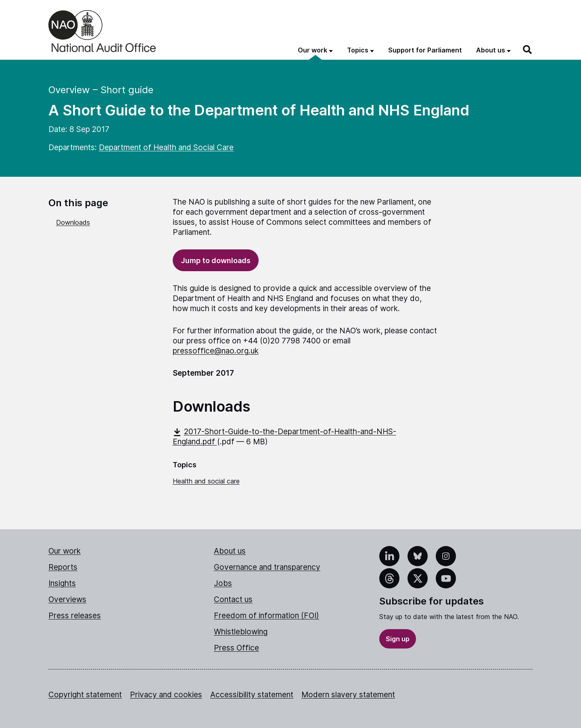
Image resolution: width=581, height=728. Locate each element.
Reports (63, 567)
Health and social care (206, 481)
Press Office (236, 648)
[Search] (528, 50)
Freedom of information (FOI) (266, 616)
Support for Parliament (425, 50)
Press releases (75, 616)
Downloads (73, 222)
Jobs (223, 583)
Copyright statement (85, 695)
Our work (65, 551)
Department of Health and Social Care (166, 147)
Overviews (67, 599)
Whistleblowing (241, 632)
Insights (62, 583)
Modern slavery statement (348, 695)
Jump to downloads (216, 260)
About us (230, 551)
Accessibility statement (252, 695)
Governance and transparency (267, 567)
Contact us (233, 599)
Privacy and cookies (166, 695)
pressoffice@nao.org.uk (216, 351)
